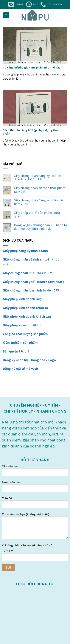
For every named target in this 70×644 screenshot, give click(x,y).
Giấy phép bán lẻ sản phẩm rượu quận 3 (37, 215)
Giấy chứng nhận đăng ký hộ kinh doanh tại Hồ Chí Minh (38, 178)
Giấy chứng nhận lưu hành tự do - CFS (31, 290)
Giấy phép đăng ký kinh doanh (25, 251)
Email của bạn (35, 488)
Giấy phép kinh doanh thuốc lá (25, 308)
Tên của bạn (35, 472)
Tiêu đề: (35, 504)
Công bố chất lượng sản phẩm (25, 334)
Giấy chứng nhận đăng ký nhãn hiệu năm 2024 (39, 202)
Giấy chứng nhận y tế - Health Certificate (34, 282)
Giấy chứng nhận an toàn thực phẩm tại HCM (40, 190)
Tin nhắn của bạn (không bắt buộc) (35, 527)
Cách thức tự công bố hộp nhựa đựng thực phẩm (31, 132)
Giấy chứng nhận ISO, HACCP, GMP (29, 273)
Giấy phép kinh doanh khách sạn (27, 316)
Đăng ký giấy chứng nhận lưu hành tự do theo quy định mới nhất (41, 227)
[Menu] (6, 15)
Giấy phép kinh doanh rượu (23, 299)
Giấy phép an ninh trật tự (22, 325)
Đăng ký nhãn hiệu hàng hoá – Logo (29, 360)
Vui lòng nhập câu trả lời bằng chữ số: (28, 545)
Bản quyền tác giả (16, 351)
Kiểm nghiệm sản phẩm (20, 343)
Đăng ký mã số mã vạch (20, 369)
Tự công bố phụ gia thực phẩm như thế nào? (32, 68)
